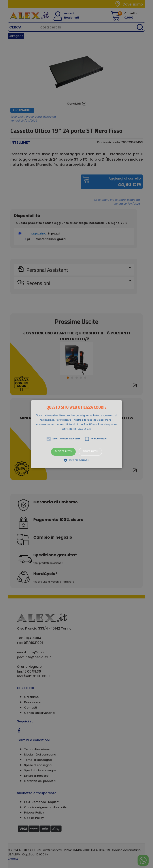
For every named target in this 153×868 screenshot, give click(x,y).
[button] (77, 434)
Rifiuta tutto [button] (90, 452)
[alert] (76, 434)
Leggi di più (84, 429)
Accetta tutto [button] (63, 452)
